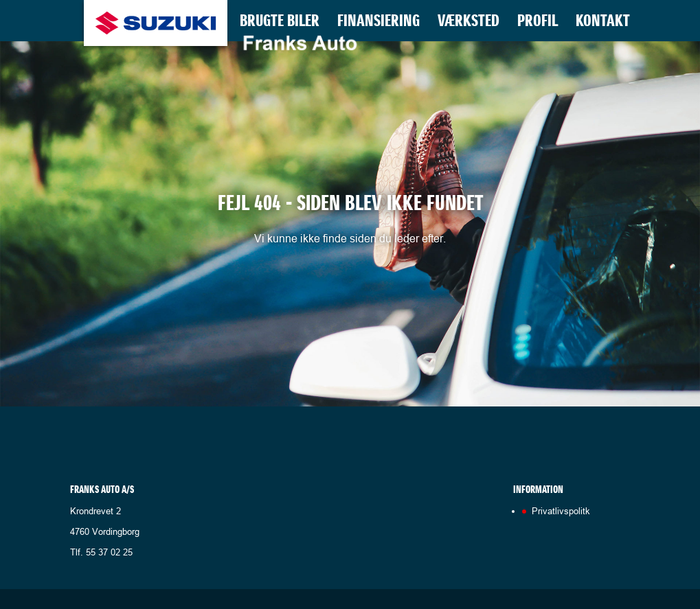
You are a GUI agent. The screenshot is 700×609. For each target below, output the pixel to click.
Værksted (468, 23)
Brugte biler (280, 23)
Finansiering (379, 23)
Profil (538, 23)
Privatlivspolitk (561, 511)
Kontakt (603, 23)
